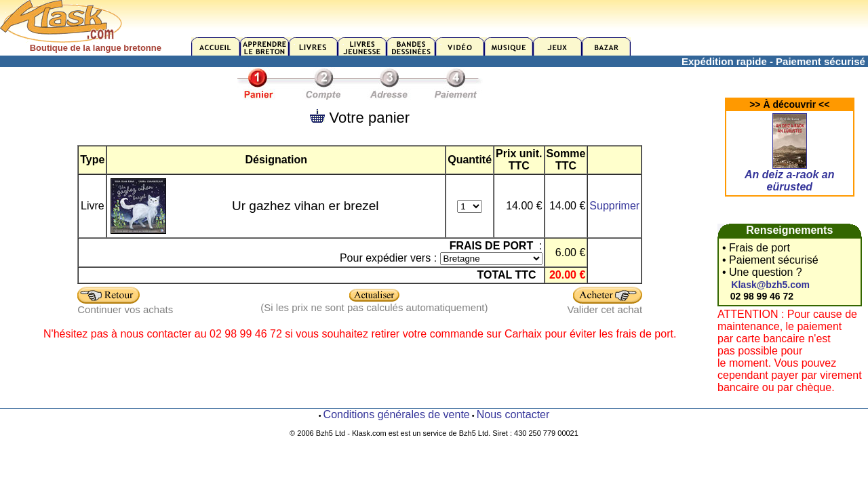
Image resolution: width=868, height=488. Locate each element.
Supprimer (614, 206)
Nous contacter (513, 414)
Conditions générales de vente (397, 414)
